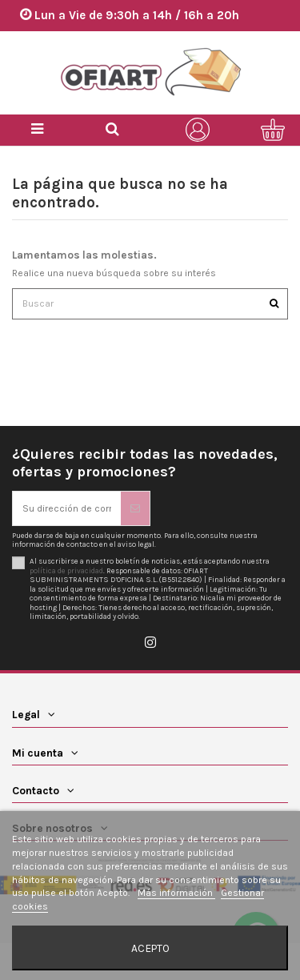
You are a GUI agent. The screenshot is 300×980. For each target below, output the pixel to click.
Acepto (150, 948)
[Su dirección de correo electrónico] (67, 508)
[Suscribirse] (135, 508)
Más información (176, 893)
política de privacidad (66, 570)
